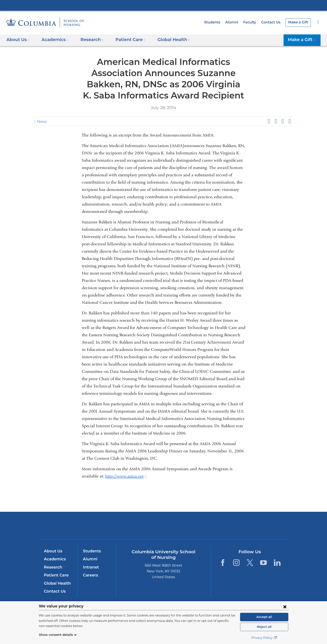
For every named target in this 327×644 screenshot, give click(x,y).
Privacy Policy (264, 638)
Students (217, 22)
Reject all (264, 627)
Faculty (253, 22)
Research (53, 567)
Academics (54, 559)
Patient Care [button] (126, 40)
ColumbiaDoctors (226, 525)
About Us (52, 551)
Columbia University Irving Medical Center (163, 5)
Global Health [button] (167, 40)
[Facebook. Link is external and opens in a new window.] (223, 563)
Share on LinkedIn (283, 121)
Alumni (236, 22)
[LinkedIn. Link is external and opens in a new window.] (277, 563)
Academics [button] (53, 40)
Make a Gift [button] (303, 40)
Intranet (90, 567)
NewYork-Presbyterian (164, 528)
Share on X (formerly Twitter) (276, 121)
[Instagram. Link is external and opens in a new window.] (236, 563)
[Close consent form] (285, 607)
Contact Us (273, 22)
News (41, 122)
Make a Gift (299, 22)
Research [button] (89, 40)
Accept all (264, 617)
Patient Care (55, 575)
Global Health (56, 583)
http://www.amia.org (126, 476)
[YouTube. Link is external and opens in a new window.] (264, 563)
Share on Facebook (269, 121)
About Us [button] (18, 40)
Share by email (290, 121)
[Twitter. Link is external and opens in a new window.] (250, 563)
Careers (90, 575)
